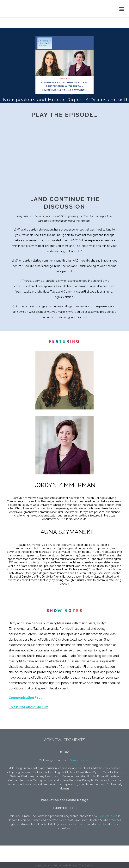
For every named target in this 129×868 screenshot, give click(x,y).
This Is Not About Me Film (29, 707)
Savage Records (80, 760)
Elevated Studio (108, 816)
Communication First (25, 698)
